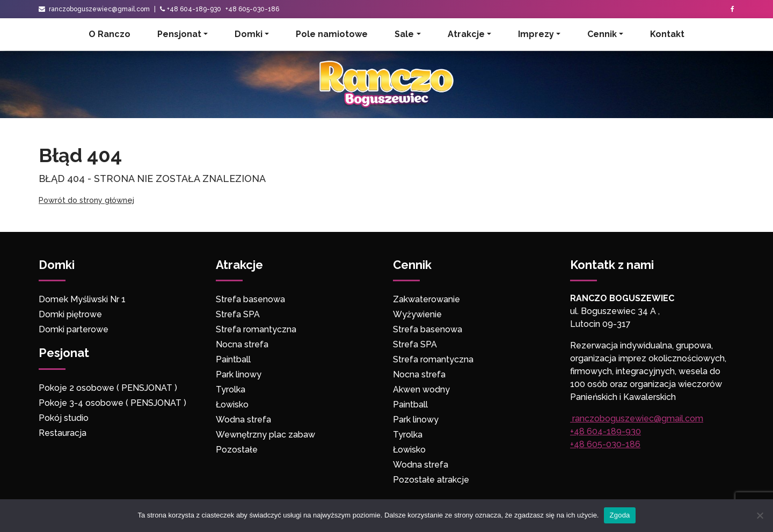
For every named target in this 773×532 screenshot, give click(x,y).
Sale (404, 34)
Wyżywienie (417, 314)
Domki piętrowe (70, 314)
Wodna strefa (243, 420)
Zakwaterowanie (426, 299)
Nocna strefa (242, 344)
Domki (249, 34)
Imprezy (536, 34)
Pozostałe (237, 450)
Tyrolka (231, 389)
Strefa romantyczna (256, 329)
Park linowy (239, 374)
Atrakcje (466, 34)
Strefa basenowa (250, 299)
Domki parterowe (75, 329)
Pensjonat (179, 34)
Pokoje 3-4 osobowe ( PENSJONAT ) (112, 403)
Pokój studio (64, 418)
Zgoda (619, 515)
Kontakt (667, 34)
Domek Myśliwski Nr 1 (82, 299)
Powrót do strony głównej (86, 200)
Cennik (602, 34)
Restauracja (63, 433)
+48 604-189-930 (194, 9)
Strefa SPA (238, 314)
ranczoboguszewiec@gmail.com (94, 9)
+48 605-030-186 (252, 9)
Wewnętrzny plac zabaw (265, 435)
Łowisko (232, 405)
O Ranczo (110, 34)
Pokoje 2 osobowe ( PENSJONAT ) (108, 388)
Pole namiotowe (332, 34)
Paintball (233, 359)
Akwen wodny (421, 389)
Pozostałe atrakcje (431, 480)
